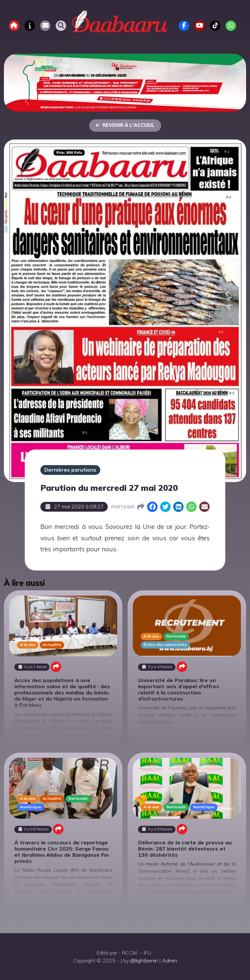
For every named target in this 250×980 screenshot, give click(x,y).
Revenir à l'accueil (125, 125)
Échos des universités (165, 644)
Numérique (31, 807)
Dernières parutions (70, 470)
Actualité (52, 644)
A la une (28, 644)
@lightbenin (144, 960)
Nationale (176, 636)
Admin (170, 960)
